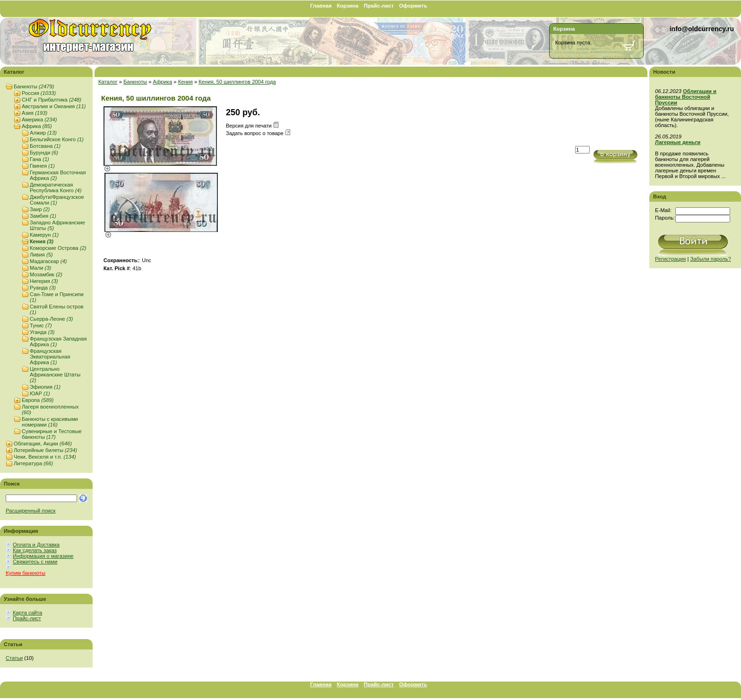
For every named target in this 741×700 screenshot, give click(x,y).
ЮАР (40, 393)
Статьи (14, 658)
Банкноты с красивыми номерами (50, 422)
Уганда (42, 332)
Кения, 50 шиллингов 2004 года (237, 82)
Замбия (43, 216)
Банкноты (34, 86)
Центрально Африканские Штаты (55, 375)
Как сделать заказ (35, 550)
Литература (33, 463)
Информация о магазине (43, 556)
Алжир (43, 133)
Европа (38, 400)
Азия (34, 113)
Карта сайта (27, 613)
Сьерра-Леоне (52, 319)
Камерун (44, 235)
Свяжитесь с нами (35, 562)
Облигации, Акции (43, 444)
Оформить (413, 6)
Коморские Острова (58, 248)
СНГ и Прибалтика (52, 100)
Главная (321, 6)
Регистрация (670, 259)
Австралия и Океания (54, 106)
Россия (39, 93)
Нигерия (44, 281)
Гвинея (42, 166)
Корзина (348, 6)
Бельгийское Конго (57, 139)
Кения (42, 241)
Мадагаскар (48, 261)
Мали (40, 268)
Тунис (41, 325)
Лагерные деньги (678, 142)
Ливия (41, 255)
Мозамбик (46, 274)
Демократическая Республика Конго (56, 188)
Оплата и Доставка (36, 545)
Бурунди (44, 153)
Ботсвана (45, 146)
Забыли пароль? (711, 259)
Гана (39, 159)
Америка (39, 120)
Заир (40, 209)
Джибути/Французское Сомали (57, 200)
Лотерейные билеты (45, 450)
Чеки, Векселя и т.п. (45, 457)
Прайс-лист (379, 6)
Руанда (43, 288)
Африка (37, 126)
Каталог (108, 82)
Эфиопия (45, 387)
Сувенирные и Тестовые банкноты (52, 434)
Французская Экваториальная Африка (50, 357)
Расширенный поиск (30, 511)
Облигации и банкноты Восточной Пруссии (686, 97)
